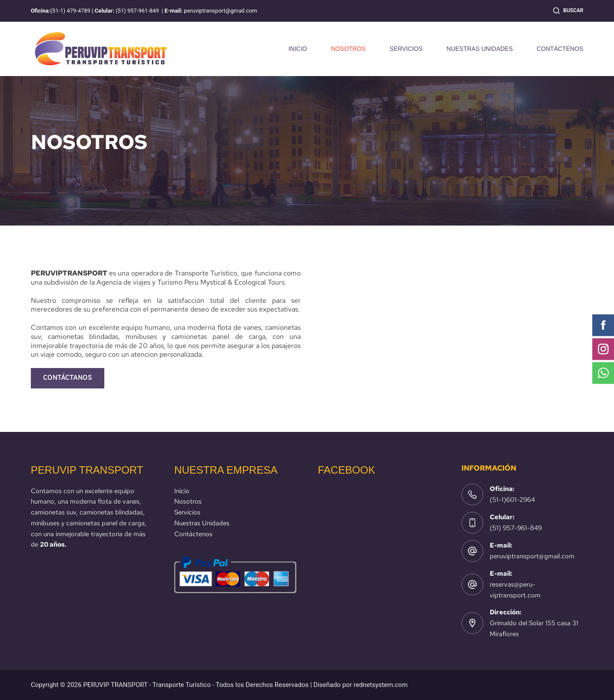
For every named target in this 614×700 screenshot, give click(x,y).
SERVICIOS (406, 49)
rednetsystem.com (380, 685)
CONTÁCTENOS (560, 49)
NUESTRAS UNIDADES (480, 49)
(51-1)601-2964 (512, 500)
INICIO (298, 49)
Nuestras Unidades (202, 523)
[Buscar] (568, 11)
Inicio (182, 491)
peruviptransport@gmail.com (532, 556)
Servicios (187, 512)
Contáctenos (193, 534)
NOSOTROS (348, 49)
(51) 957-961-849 (516, 528)
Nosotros (188, 501)
